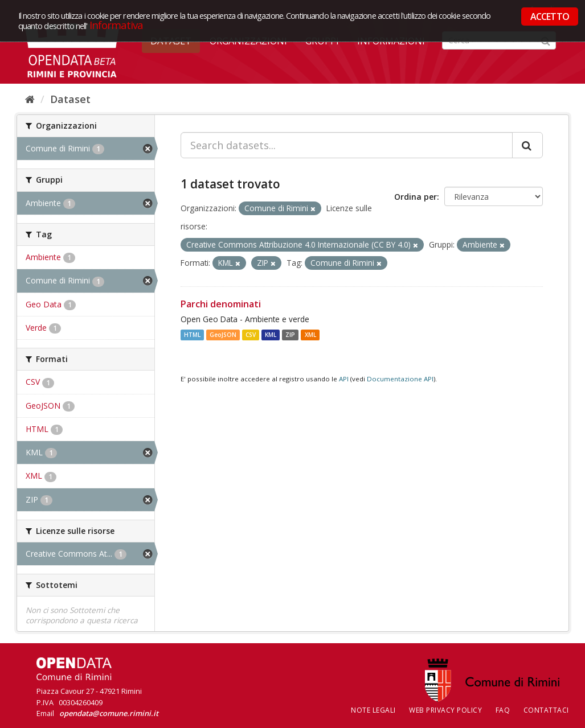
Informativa (116, 25)
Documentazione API (400, 379)
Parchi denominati (221, 304)
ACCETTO (550, 17)
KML (271, 335)
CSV (251, 335)
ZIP (290, 335)
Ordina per (416, 197)
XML (310, 335)
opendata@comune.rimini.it (109, 713)
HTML (192, 335)
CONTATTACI (546, 710)
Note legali (373, 710)
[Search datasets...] (347, 145)
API (344, 379)
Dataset (70, 99)
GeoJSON (223, 335)
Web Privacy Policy (445, 710)
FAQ (503, 710)
